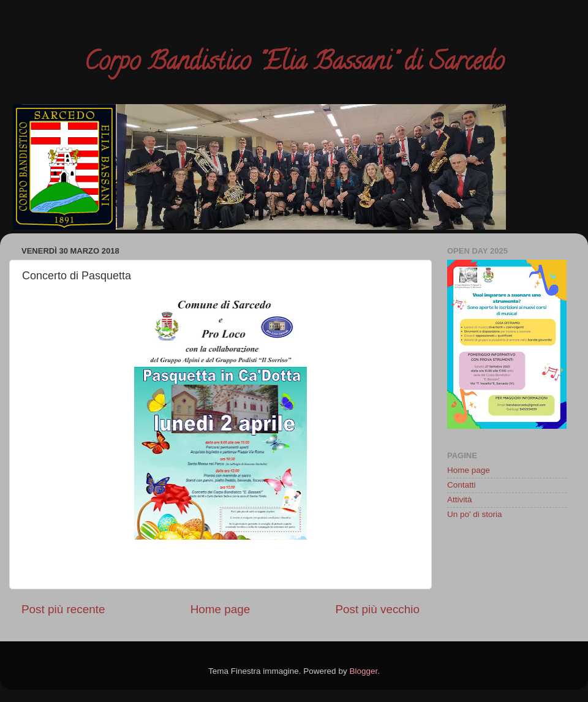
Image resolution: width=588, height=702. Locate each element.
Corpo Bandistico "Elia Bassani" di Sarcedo (294, 64)
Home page (221, 609)
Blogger (363, 671)
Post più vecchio (377, 609)
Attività (460, 500)
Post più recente (63, 609)
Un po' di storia (475, 514)
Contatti (462, 485)
